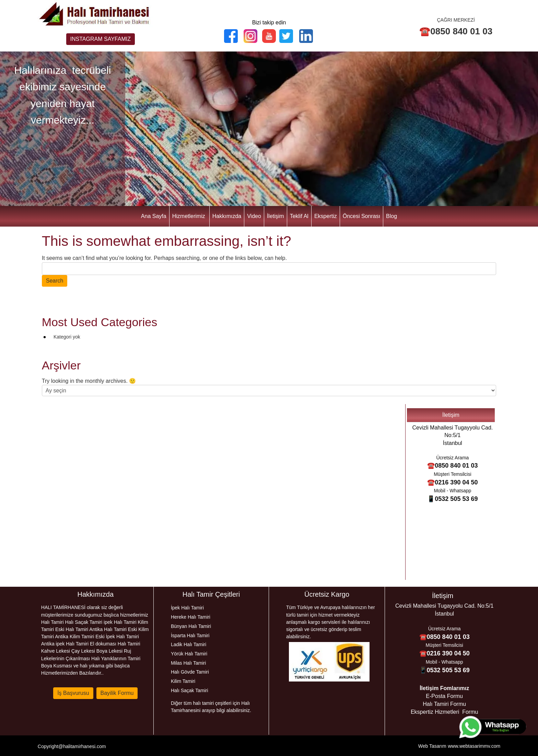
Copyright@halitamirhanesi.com (72, 746)
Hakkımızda (227, 216)
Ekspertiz (326, 216)
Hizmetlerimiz (189, 216)
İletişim (276, 216)
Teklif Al (299, 216)
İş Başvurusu (73, 693)
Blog (391, 216)
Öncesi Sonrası (361, 216)
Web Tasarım (432, 746)
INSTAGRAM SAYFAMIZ (101, 39)
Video (254, 216)
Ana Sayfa (154, 216)
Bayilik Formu (117, 693)
